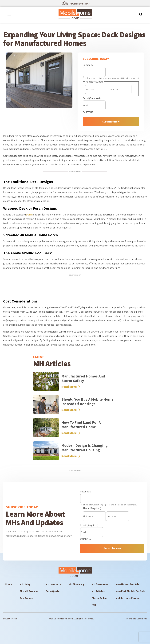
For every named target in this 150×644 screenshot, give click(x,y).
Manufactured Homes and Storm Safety (83, 378)
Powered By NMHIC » (80, 4)
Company (88, 65)
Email (92, 98)
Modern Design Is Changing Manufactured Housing (85, 448)
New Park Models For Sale (130, 591)
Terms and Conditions (136, 619)
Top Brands (26, 598)
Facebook (85, 492)
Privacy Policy (10, 619)
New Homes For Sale (127, 584)
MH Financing (76, 584)
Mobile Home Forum (127, 598)
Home (8, 584)
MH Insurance (53, 584)
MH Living (25, 584)
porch (29, 215)
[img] (141, 14)
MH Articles (98, 591)
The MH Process (29, 591)
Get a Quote (53, 591)
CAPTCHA (88, 112)
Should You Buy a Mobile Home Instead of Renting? (87, 401)
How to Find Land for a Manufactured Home (81, 425)
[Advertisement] (75, 286)
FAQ (94, 605)
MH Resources (100, 584)
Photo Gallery (100, 598)
